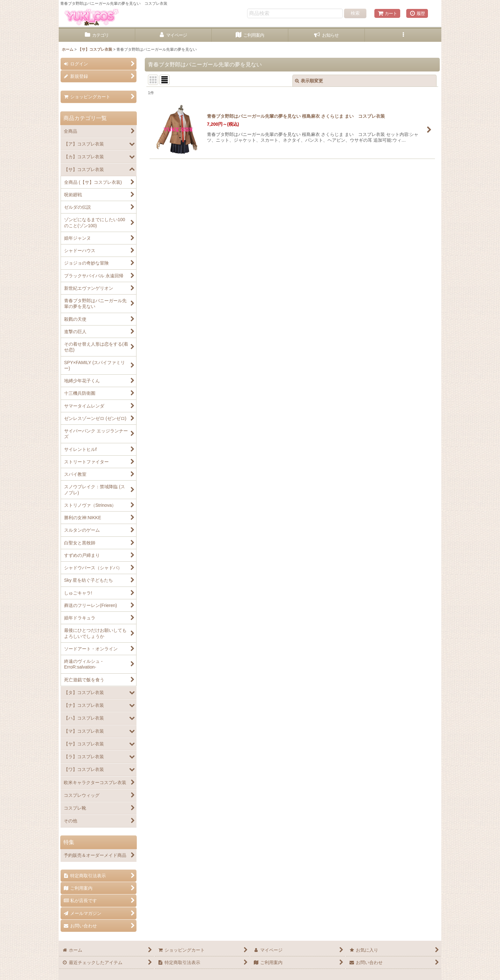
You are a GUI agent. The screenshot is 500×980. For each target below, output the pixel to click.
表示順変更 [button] (309, 81)
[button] (403, 35)
